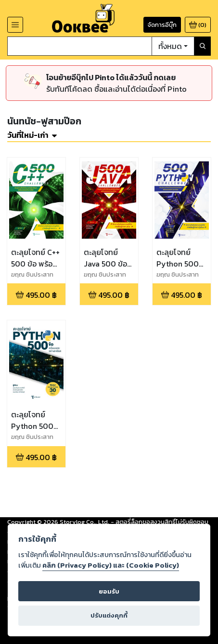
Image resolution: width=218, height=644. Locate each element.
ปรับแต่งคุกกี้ (109, 615)
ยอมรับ (109, 591)
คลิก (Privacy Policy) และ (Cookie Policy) (111, 565)
